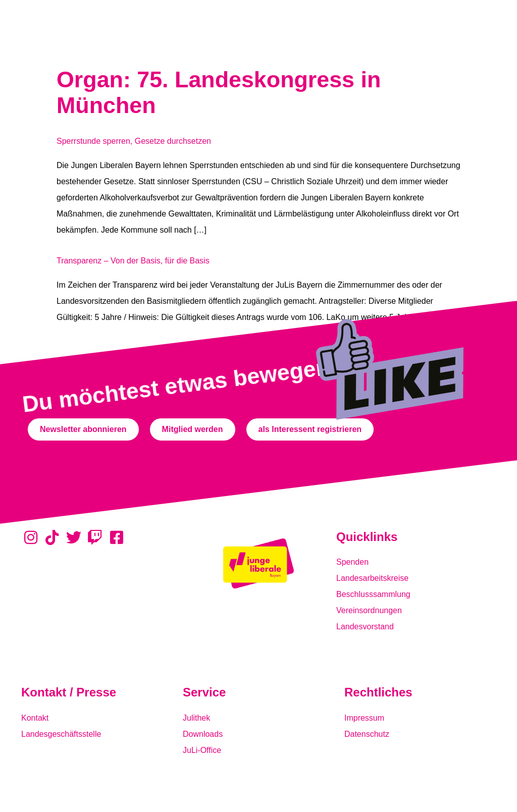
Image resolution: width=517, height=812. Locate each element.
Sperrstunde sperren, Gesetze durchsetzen (134, 141)
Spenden (352, 562)
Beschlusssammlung (373, 594)
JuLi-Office (202, 750)
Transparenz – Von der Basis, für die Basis (133, 261)
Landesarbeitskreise (372, 578)
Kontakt (35, 718)
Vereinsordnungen (369, 610)
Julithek (196, 718)
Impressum (364, 718)
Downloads (203, 734)
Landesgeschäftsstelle (61, 734)
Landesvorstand (365, 627)
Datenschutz (367, 734)
